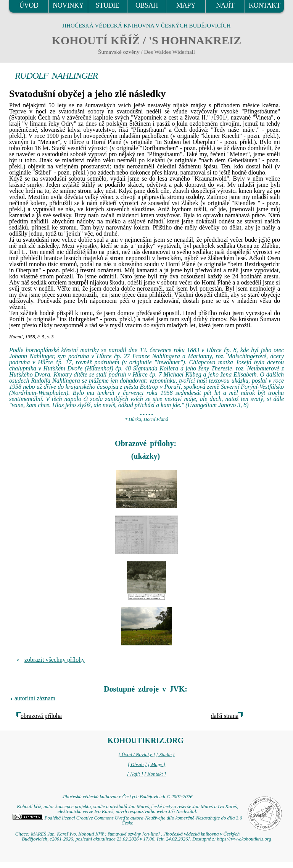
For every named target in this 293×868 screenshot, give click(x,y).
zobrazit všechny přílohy (55, 660)
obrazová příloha (41, 716)
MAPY (186, 5)
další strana (225, 716)
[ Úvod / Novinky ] (137, 755)
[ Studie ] (165, 755)
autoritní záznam (35, 698)
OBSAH (147, 5)
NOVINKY (68, 5)
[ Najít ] (135, 774)
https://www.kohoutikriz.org (244, 839)
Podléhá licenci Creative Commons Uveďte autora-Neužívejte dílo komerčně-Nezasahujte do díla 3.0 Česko (127, 820)
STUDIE (108, 5)
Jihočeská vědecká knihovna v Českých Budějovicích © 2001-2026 (127, 797)
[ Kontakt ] (155, 774)
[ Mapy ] (157, 765)
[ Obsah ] (137, 765)
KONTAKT (265, 5)
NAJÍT (225, 5)
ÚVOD (29, 5)
